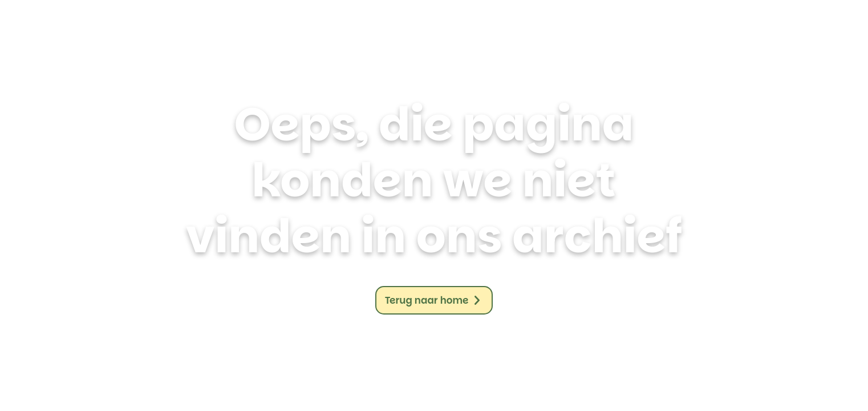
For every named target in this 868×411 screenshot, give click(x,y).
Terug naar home (427, 300)
